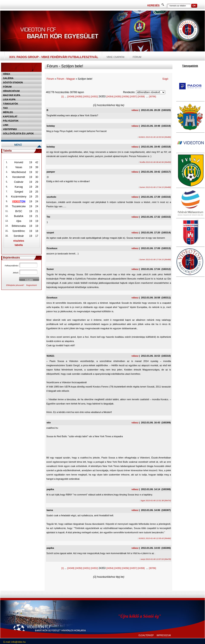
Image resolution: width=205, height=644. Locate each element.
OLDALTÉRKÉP (146, 635)
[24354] (110, 97)
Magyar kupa (12, 95)
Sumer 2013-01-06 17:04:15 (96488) (155, 187)
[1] (62, 97)
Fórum (137, 57)
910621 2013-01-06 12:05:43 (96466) (155, 538)
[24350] (79, 97)
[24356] (125, 97)
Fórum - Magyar (66, 79)
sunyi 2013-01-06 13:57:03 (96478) (156, 559)
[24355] (118, 97)
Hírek (7, 74)
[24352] (94, 97)
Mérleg (8, 112)
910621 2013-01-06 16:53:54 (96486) (155, 137)
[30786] (152, 97)
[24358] (141, 97)
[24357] (133, 97)
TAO (5, 108)
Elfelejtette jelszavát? (15, 285)
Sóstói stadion (13, 82)
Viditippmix (10, 129)
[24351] (86, 97)
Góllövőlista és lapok (18, 133)
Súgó (165, 79)
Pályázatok (11, 121)
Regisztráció (32, 285)
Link (6, 125)
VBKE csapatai (115, 57)
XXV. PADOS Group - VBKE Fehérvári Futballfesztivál (54, 57)
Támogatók (11, 104)
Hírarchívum (11, 91)
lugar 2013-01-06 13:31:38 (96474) (156, 501)
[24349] (71, 97)
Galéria (8, 78)
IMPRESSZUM (164, 635)
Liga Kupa (9, 99)
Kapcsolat (10, 116)
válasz (135, 110)
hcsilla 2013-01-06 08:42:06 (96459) (155, 162)
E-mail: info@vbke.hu (15, 642)
